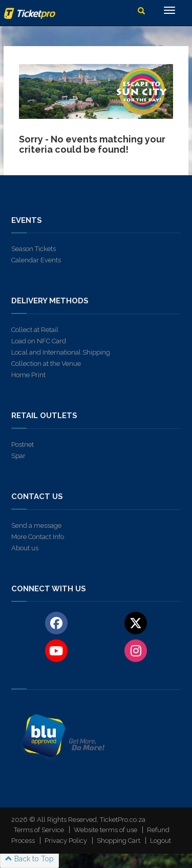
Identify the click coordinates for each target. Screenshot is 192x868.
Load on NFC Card (39, 341)
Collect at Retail (35, 330)
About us (25, 548)
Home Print (28, 375)
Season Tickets (34, 249)
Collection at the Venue (46, 364)
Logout (161, 841)
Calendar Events (36, 260)
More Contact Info (38, 537)
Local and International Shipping (61, 352)
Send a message (36, 525)
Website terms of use (105, 830)
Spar (18, 456)
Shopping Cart (119, 841)
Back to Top (29, 859)
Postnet (23, 445)
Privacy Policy (66, 841)
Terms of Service (39, 830)
